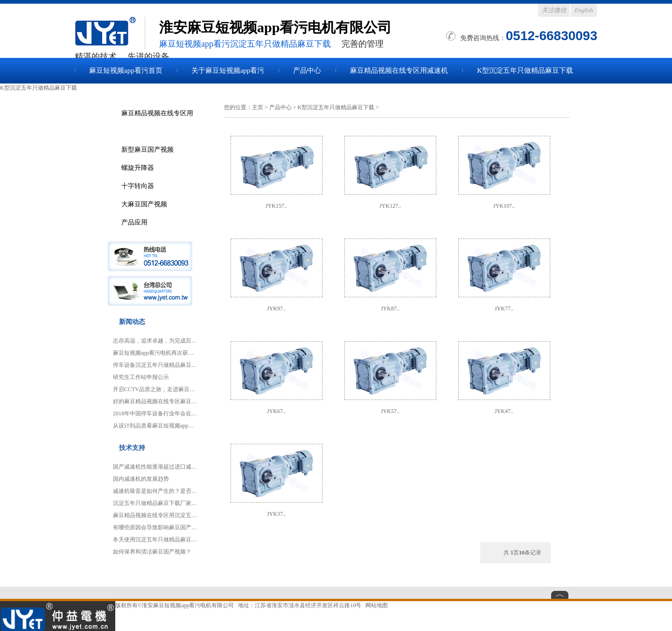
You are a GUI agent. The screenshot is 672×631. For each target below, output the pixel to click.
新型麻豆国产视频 (147, 149)
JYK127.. (390, 206)
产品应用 (134, 222)
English (584, 10)
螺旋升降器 (138, 168)
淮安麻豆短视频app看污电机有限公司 (188, 605)
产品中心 (307, 70)
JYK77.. (504, 308)
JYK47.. (504, 411)
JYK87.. (390, 308)
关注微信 (554, 10)
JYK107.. (504, 206)
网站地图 (377, 605)
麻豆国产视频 (110, 33)
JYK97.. (276, 308)
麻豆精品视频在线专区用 (157, 113)
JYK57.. (390, 411)
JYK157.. (276, 206)
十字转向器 (138, 186)
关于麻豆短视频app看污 (228, 70)
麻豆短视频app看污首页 (126, 70)
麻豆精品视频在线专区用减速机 (399, 70)
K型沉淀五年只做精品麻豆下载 (525, 70)
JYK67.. (276, 411)
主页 (258, 107)
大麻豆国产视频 (144, 204)
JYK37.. (276, 514)
